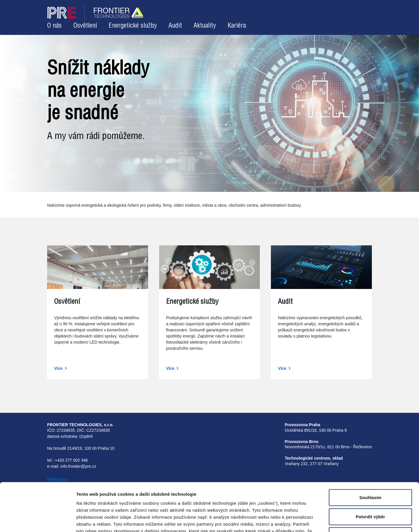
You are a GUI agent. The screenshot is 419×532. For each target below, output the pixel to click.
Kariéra (237, 26)
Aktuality (205, 26)
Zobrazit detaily (297, 521)
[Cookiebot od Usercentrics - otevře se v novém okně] (38, 521)
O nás (54, 26)
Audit (175, 26)
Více (58, 368)
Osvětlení (85, 26)
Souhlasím (370, 449)
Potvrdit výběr (371, 468)
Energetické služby (133, 26)
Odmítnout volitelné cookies (371, 487)
